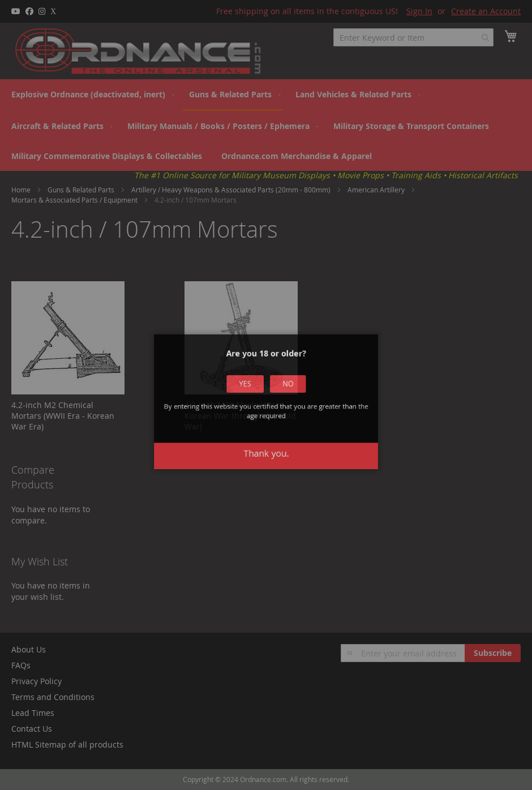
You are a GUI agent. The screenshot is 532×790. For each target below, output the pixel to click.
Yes (258, 407)
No (275, 407)
